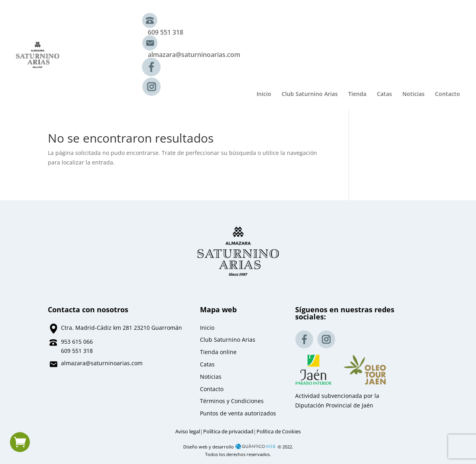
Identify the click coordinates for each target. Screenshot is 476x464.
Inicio (264, 94)
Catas (384, 94)
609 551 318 (166, 32)
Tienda (357, 94)
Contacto (448, 94)
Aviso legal (188, 432)
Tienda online (218, 352)
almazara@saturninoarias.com (194, 55)
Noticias (413, 94)
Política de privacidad (228, 432)
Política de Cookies (279, 432)
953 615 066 (77, 342)
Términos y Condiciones (232, 401)
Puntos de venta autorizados (238, 413)
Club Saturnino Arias (310, 94)
